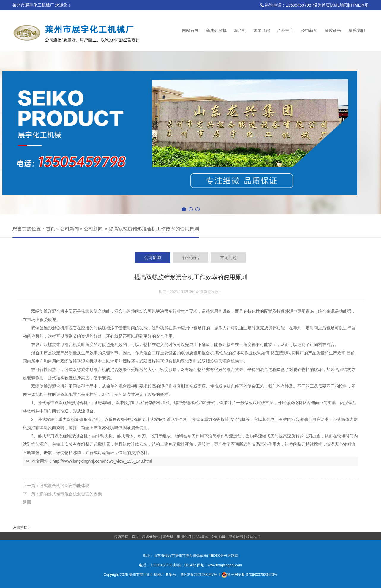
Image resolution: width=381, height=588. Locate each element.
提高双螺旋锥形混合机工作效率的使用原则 (154, 229)
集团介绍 (262, 30)
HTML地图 (359, 5)
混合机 (240, 30)
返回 (27, 502)
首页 (50, 229)
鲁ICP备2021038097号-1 (200, 575)
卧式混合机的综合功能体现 (64, 486)
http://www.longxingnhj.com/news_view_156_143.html (102, 461)
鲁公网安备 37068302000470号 (249, 575)
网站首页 (190, 30)
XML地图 (340, 5)
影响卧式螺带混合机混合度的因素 (71, 494)
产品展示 (201, 537)
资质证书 (333, 30)
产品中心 (285, 30)
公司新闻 (309, 30)
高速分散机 (216, 30)
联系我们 (357, 30)
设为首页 (322, 5)
